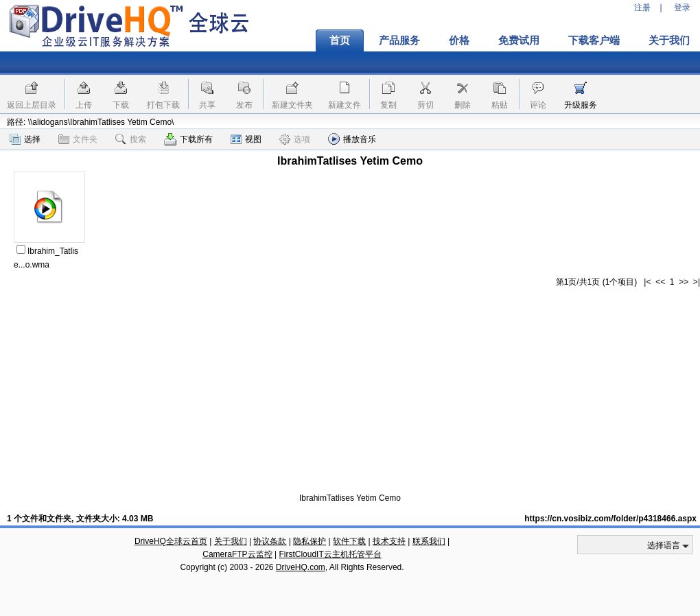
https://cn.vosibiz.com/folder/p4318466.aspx (610, 519)
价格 (459, 40)
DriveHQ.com (301, 567)
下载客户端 (594, 40)
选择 (25, 139)
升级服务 (581, 105)
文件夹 (78, 139)
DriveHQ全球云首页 (171, 541)
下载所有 (188, 139)
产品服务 (399, 40)
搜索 (131, 139)
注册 (642, 8)
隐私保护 (310, 541)
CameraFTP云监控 (237, 554)
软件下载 (349, 541)
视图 (246, 139)
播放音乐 (352, 139)
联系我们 (429, 541)
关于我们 (231, 541)
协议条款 (270, 541)
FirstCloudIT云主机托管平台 (330, 554)
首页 (340, 40)
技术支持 (389, 541)
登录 (682, 8)
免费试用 (519, 40)
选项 (295, 139)
